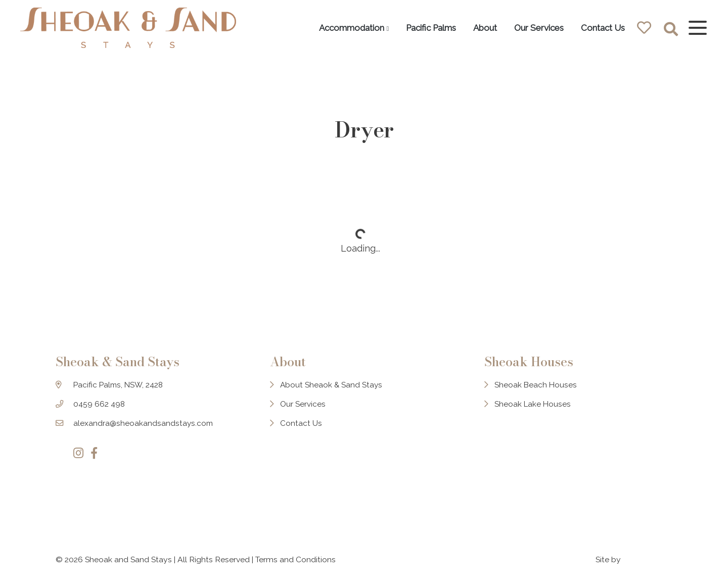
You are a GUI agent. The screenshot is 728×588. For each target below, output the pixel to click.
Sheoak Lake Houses (537, 416)
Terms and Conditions (295, 561)
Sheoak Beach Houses (540, 396)
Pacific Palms (425, 28)
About (480, 28)
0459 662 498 (99, 416)
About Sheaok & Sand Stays (334, 396)
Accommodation (346, 28)
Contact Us (597, 28)
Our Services (533, 28)
